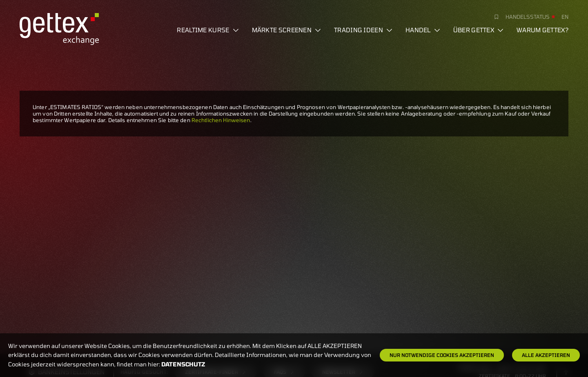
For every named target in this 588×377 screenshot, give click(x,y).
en (565, 17)
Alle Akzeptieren (546, 355)
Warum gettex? (542, 30)
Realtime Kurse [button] (208, 30)
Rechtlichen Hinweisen (221, 120)
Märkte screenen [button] (287, 30)
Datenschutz (183, 364)
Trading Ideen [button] (363, 30)
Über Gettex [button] (478, 30)
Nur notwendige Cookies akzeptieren (442, 355)
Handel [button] (423, 30)
